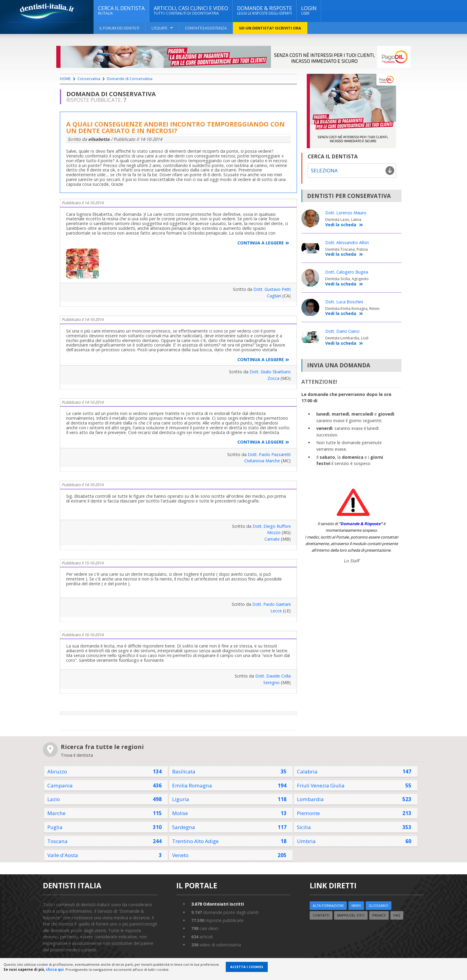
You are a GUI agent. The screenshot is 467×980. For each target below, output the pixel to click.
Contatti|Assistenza (206, 28)
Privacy (380, 915)
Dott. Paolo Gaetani (271, 604)
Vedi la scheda (344, 225)
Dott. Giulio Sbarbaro (270, 372)
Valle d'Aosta (63, 855)
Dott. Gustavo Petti (271, 289)
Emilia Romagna (192, 785)
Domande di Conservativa (130, 79)
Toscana (57, 841)
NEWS (357, 905)
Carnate (272, 539)
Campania (60, 785)
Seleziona (324, 170)
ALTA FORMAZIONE (328, 905)
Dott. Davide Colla (273, 676)
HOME (65, 79)
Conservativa (89, 79)
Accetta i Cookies (247, 967)
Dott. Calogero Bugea (347, 272)
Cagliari (274, 296)
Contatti (321, 915)
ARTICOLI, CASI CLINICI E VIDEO (191, 10)
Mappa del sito (351, 915)
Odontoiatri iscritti (218, 904)
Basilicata (184, 771)
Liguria (181, 799)
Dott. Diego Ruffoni (271, 526)
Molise (180, 813)
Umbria (306, 841)
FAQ (398, 915)
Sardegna (184, 827)
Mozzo (274, 532)
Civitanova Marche (262, 461)
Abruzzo (57, 771)
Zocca (273, 378)
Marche (56, 813)
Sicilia (304, 827)
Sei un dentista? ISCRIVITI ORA (270, 28)
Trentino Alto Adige (196, 841)
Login (309, 10)
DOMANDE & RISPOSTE (265, 10)
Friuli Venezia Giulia (321, 785)
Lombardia (310, 799)
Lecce (276, 611)
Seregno (271, 682)
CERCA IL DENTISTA (121, 10)
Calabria (307, 771)
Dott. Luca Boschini (344, 302)
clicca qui (55, 969)
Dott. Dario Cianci (343, 331)
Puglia (55, 827)
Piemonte (309, 813)
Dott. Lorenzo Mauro (346, 213)
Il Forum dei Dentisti (119, 28)
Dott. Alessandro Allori (347, 242)
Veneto (181, 855)
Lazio (54, 799)
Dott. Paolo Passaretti (269, 454)
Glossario (379, 905)
